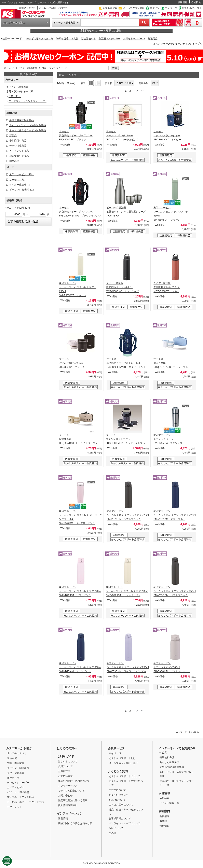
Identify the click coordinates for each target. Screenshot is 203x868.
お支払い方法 (65, 776)
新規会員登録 (110, 8)
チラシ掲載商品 (18, 146)
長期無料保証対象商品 (22, 120)
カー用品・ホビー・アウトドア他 (25, 802)
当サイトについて (68, 761)
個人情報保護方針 (68, 805)
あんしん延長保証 (169, 762)
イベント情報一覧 (169, 803)
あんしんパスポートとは (122, 758)
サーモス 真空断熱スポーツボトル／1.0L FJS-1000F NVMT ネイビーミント (126, 363)
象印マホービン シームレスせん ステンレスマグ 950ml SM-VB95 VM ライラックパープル (128, 667)
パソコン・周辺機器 (18, 792)
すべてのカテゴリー (18, 753)
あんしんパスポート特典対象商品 (28, 125)
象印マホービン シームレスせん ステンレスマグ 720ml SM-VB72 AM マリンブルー (174, 515)
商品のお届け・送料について (74, 781)
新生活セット (89, 39)
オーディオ (13, 778)
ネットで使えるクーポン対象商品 (28, 130)
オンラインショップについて (125, 823)
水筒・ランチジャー (53, 68)
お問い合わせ (65, 796)
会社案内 (196, 2)
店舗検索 (164, 798)
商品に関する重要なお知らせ (75, 823)
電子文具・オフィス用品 (21, 797)
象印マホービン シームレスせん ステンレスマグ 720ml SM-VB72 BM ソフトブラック (128, 515)
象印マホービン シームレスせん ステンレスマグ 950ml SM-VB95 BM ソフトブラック (174, 591)
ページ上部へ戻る (189, 732)
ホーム (8, 68)
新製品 (13, 136)
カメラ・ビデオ (16, 787)
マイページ (171, 8)
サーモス (17, 180)
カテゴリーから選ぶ (14, 23)
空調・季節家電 (16, 763)
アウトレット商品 (19, 151)
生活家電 (12, 758)
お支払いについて (119, 795)
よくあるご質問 (47, 8)
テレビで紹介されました (40, 39)
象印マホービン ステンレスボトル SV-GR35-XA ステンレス (168, 439)
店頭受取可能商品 (19, 156)
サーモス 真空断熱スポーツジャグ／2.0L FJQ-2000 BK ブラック (76, 136)
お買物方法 (64, 771)
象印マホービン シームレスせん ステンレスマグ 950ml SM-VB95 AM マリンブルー (80, 667)
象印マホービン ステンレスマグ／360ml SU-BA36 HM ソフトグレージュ (172, 667)
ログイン (155, 8)
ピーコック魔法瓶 (22, 190)
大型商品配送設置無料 (172, 767)
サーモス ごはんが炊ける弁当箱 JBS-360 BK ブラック (72, 363)
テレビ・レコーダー (18, 783)
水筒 (15, 96)
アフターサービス (68, 786)
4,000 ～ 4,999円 (18, 208)
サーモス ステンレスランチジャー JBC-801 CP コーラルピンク (122, 136)
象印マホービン (22, 174)
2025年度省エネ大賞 (67, 39)
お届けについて (117, 800)
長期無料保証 (167, 757)
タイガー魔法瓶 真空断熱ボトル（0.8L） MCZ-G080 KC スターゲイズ (123, 287)
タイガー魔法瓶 (21, 185)
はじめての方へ (28, 8)
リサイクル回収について (71, 791)
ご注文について (117, 790)
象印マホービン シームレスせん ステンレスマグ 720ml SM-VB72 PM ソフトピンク (80, 591)
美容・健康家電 (16, 773)
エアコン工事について (121, 805)
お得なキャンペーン (134, 39)
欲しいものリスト (192, 8)
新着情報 (63, 818)
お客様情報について (120, 818)
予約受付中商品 (18, 141)
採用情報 (182, 2)
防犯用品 (153, 39)
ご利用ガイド (65, 8)
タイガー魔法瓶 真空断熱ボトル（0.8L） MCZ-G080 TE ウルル (167, 287)
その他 (112, 833)
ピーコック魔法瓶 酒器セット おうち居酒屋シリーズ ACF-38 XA (126, 212)
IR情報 (163, 821)
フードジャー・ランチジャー (28, 101)
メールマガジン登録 (134, 8)
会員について (65, 766)
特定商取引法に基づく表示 (73, 800)
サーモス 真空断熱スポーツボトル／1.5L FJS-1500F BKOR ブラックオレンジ (80, 212)
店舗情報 (164, 793)
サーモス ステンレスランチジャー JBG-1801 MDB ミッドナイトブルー (127, 439)
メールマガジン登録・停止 (123, 763)
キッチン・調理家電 (64, 23)
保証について (116, 828)
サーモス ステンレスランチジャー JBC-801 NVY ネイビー (167, 136)
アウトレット (14, 807)
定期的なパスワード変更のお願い (101, 31)
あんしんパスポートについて (125, 776)
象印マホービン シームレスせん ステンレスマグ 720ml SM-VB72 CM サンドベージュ (127, 591)
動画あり (14, 161)
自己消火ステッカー (109, 39)
